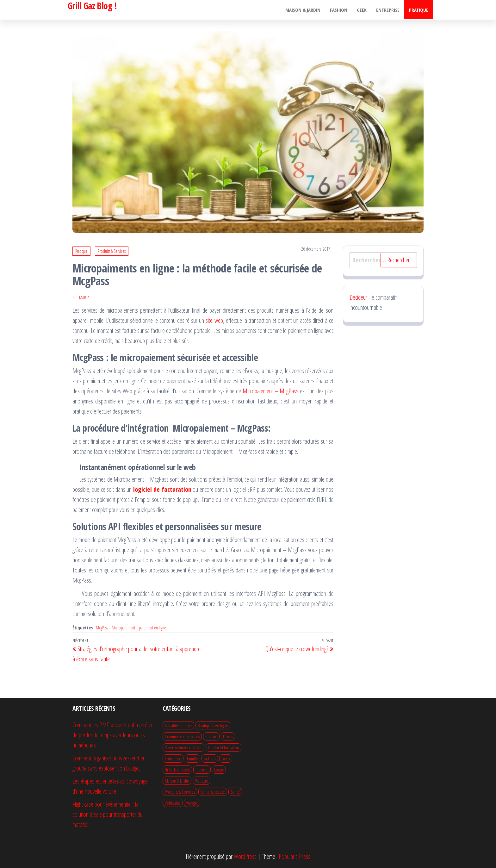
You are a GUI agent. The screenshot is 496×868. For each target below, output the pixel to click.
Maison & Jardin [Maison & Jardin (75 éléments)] (177, 781)
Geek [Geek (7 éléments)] (226, 759)
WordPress (245, 856)
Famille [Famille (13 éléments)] (192, 759)
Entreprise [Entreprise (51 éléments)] (173, 759)
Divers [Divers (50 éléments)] (228, 736)
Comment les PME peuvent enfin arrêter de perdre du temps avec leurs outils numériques (113, 735)
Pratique (419, 10)
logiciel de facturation (162, 489)
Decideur (358, 297)
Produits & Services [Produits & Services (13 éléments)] (180, 792)
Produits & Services (112, 251)
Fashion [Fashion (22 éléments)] (210, 759)
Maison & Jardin (303, 10)
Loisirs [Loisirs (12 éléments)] (219, 770)
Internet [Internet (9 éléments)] (202, 770)
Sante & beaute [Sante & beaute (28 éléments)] (213, 792)
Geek (362, 10)
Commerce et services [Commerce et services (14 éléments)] (182, 736)
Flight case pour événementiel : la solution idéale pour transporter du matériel (108, 814)
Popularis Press (294, 856)
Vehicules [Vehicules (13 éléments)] (173, 803)
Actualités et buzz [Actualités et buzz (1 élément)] (178, 725)
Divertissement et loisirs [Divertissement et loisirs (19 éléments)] (183, 747)
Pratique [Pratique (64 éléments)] (201, 781)
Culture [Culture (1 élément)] (211, 736)
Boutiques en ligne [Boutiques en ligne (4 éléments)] (213, 725)
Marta (84, 298)
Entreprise (388, 10)
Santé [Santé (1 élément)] (235, 792)
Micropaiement (123, 628)
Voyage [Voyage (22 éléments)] (192, 803)
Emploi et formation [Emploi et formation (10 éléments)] (223, 747)
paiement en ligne (152, 628)
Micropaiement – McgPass (270, 391)
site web (214, 320)
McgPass (102, 628)
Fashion (339, 10)
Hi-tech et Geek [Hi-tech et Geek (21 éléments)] (177, 770)
